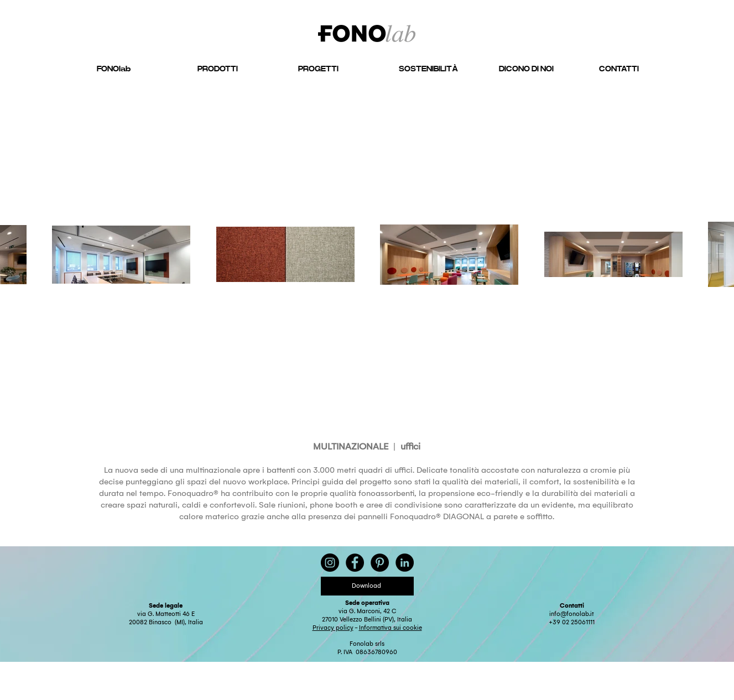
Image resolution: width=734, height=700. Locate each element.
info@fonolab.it (572, 614)
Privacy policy (333, 628)
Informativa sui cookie (391, 628)
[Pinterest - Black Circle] (380, 563)
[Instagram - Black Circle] (330, 563)
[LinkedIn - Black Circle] (405, 563)
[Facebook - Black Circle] (355, 563)
